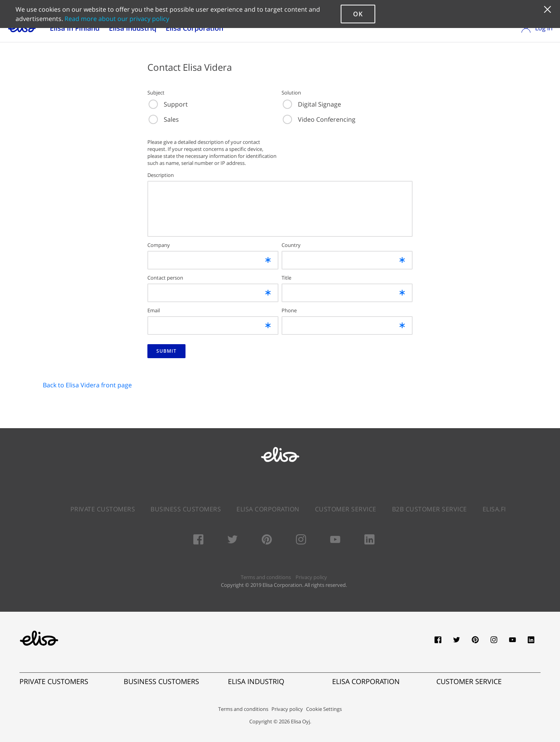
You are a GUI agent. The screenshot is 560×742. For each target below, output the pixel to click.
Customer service (346, 509)
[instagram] (494, 642)
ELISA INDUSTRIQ (256, 681)
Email (154, 310)
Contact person (165, 278)
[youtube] (513, 642)
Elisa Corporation (194, 28)
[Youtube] (335, 541)
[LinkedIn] (369, 541)
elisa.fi (494, 509)
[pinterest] (475, 642)
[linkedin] (531, 642)
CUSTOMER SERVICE (469, 681)
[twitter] (457, 642)
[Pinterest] (267, 541)
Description (161, 175)
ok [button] (358, 14)
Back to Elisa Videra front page (87, 385)
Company (159, 245)
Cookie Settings (324, 709)
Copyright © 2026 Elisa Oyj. (280, 721)
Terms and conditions (266, 577)
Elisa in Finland (75, 28)
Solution (291, 93)
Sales (164, 119)
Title (286, 278)
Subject (156, 93)
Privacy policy (311, 577)
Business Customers (186, 509)
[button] (547, 14)
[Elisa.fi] (39, 638)
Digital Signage (312, 104)
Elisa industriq (133, 28)
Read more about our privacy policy (117, 19)
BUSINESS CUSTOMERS (161, 681)
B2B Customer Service (430, 509)
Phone (289, 310)
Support (168, 104)
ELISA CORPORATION (366, 681)
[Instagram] (301, 541)
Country (291, 245)
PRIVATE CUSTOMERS (54, 681)
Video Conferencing (319, 119)
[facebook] (438, 642)
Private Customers (103, 509)
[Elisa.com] (280, 466)
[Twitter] (233, 541)
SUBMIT (166, 351)
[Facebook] (198, 541)
